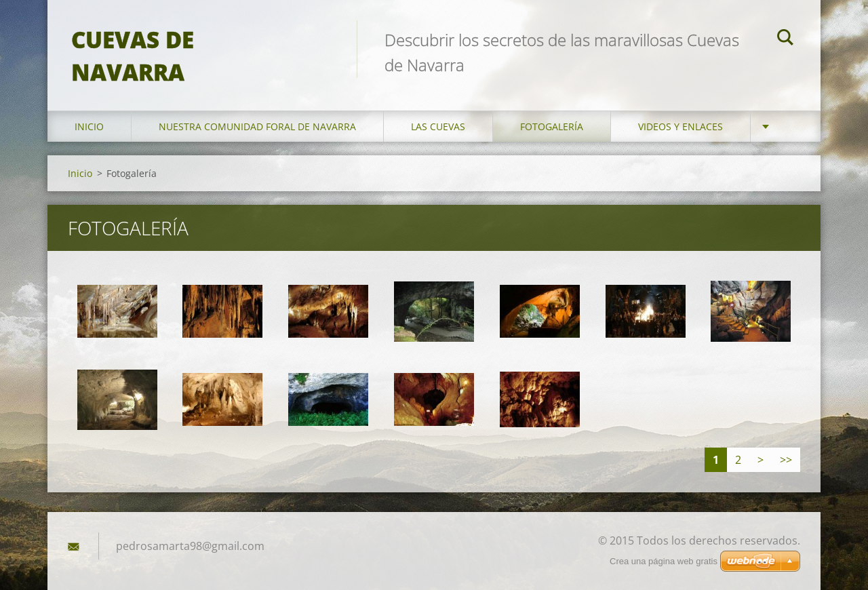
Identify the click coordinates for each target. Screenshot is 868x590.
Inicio (89, 114)
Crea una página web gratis (664, 561)
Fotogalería (552, 114)
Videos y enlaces (680, 114)
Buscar (785, 39)
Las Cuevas (438, 114)
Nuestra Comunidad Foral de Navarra (257, 114)
